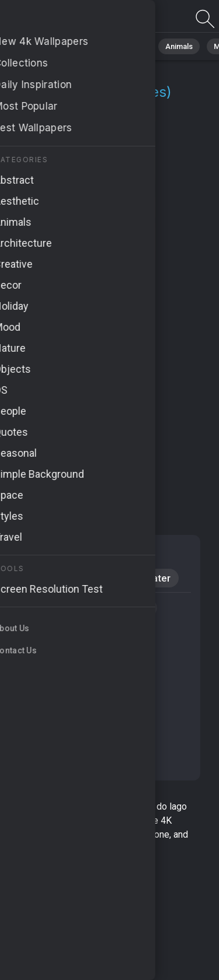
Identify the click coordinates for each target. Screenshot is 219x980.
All (44, 46)
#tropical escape (55, 763)
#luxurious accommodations (78, 652)
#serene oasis (50, 630)
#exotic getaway (118, 608)
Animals (179, 46)
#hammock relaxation (64, 741)
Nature (81, 46)
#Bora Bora (44, 608)
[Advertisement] (109, 388)
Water (157, 578)
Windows (101, 578)
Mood (36, 554)
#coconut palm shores (66, 696)
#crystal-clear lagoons (66, 674)
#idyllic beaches (53, 719)
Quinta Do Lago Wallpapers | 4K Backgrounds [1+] (70, 19)
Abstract (129, 46)
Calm (83, 554)
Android (41, 578)
